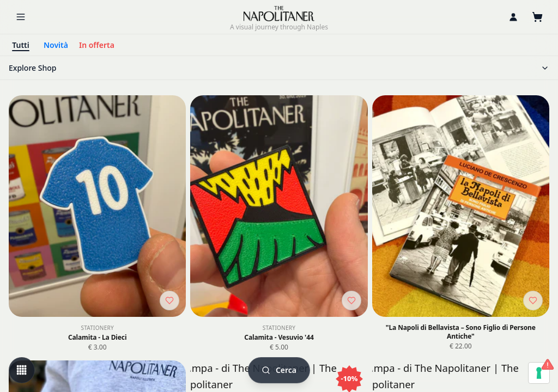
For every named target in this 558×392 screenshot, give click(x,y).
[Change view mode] (22, 370)
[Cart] (537, 17)
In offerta (97, 45)
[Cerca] (279, 370)
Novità (56, 45)
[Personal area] (513, 17)
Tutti (21, 45)
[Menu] (21, 17)
